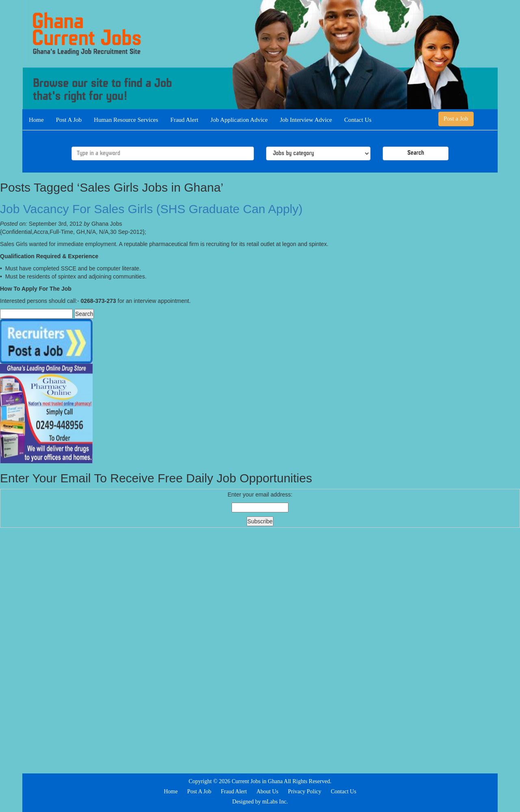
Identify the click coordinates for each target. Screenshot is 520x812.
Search (416, 153)
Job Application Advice (239, 120)
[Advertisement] (260, 650)
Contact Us (358, 120)
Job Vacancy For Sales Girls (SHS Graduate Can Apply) (151, 209)
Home (36, 120)
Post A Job (69, 120)
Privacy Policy (305, 791)
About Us (267, 791)
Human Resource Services (126, 120)
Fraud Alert (184, 120)
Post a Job (456, 119)
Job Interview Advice (306, 120)
